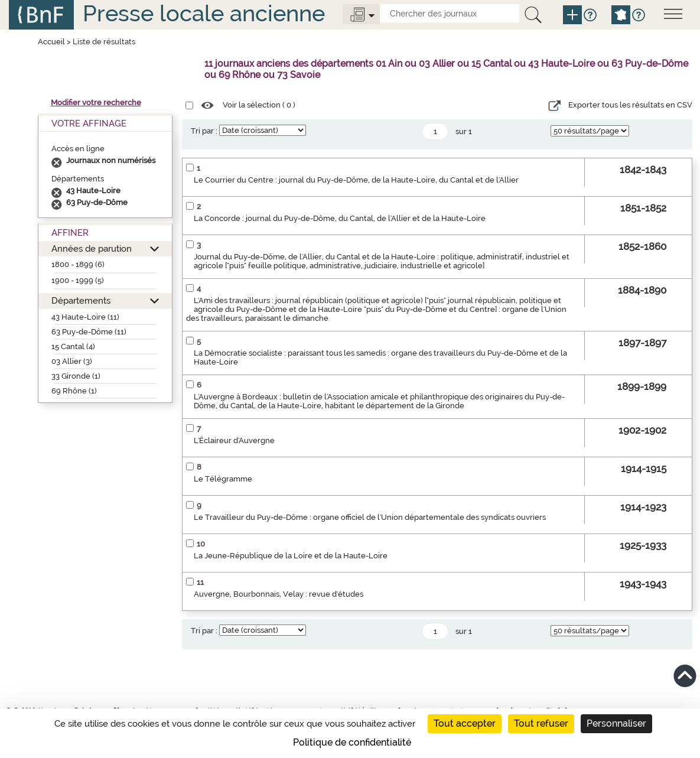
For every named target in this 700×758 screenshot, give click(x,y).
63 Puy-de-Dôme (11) (89, 332)
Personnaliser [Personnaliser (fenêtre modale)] (616, 723)
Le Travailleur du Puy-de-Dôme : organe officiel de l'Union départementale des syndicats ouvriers (370, 517)
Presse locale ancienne (204, 13)
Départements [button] (81, 300)
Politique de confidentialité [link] (352, 742)
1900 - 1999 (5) (78, 280)
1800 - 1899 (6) (78, 264)
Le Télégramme (223, 479)
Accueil (51, 42)
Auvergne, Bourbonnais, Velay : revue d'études (279, 594)
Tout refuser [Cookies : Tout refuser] (541, 723)
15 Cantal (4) (73, 347)
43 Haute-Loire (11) (85, 317)
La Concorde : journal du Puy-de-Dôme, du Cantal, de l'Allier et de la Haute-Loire (340, 218)
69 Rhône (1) (74, 391)
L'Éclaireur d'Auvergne (234, 440)
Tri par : (204, 131)
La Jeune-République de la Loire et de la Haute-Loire (291, 556)
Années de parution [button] (92, 248)
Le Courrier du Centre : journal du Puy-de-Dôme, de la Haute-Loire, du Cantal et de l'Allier (356, 180)
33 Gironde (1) (76, 376)
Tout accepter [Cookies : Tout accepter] (465, 723)
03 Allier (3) (72, 361)
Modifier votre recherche (96, 103)
